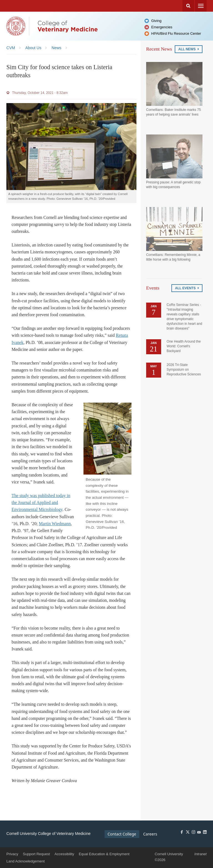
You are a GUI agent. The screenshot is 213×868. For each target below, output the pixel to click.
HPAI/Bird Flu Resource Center (176, 33)
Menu (201, 6)
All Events (187, 288)
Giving (156, 21)
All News (189, 49)
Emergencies (162, 27)
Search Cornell (188, 6)
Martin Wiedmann (55, 524)
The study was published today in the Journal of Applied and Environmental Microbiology (41, 503)
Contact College (122, 834)
